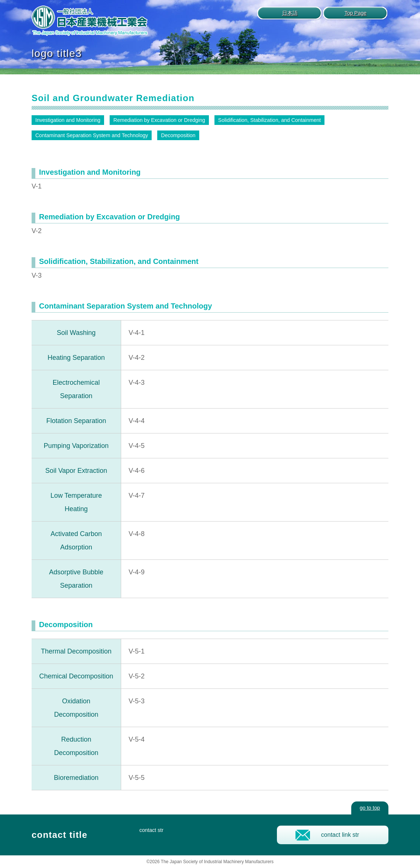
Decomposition (178, 135)
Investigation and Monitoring (68, 120)
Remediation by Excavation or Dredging (159, 120)
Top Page (356, 13)
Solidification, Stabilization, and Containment (269, 120)
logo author (90, 21)
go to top (370, 808)
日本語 (290, 13)
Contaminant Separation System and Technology (92, 135)
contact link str (340, 835)
